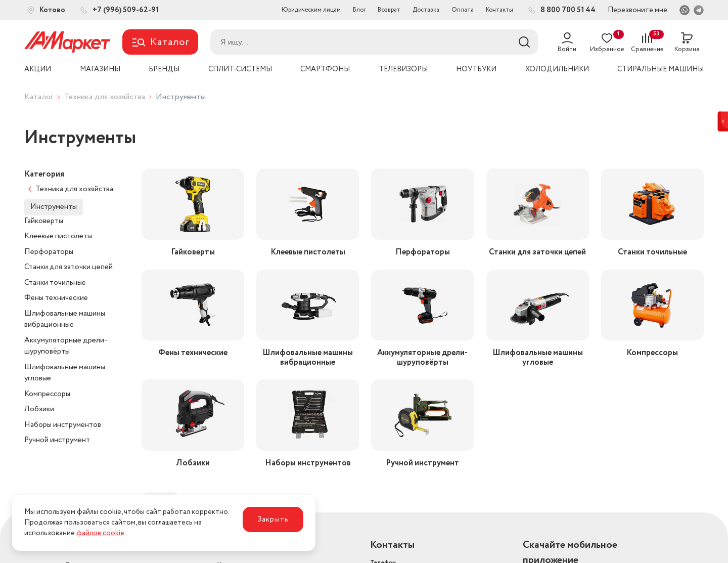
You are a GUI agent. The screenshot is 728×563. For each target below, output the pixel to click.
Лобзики (39, 409)
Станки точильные (55, 283)
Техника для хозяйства (105, 97)
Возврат (389, 10)
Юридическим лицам (311, 10)
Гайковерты (44, 221)
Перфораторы (49, 252)
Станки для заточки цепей (69, 267)
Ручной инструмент (57, 440)
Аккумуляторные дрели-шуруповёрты (66, 346)
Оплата (463, 10)
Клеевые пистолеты (58, 236)
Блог (359, 10)
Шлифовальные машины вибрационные (65, 319)
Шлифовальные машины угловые (65, 373)
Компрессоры (47, 394)
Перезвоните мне (638, 10)
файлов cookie (100, 533)
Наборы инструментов (63, 425)
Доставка (426, 10)
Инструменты (54, 207)
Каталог (39, 97)
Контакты (499, 10)
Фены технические (56, 298)
